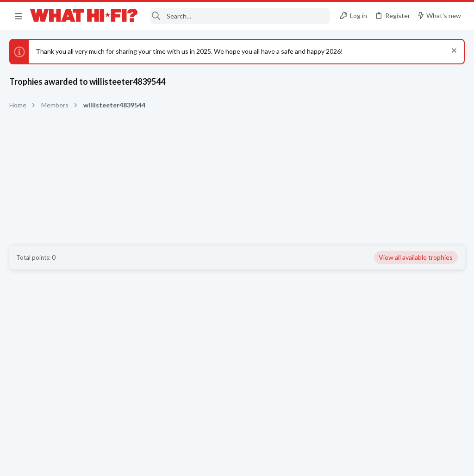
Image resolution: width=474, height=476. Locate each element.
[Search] (240, 16)
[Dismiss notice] (453, 52)
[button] (19, 16)
